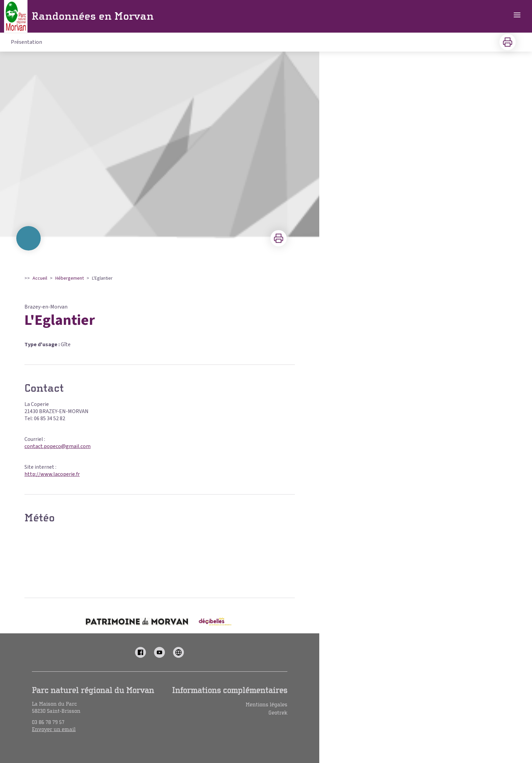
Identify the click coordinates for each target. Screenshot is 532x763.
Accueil (40, 278)
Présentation (26, 42)
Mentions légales (267, 705)
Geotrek (278, 713)
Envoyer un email (54, 729)
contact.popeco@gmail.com (58, 446)
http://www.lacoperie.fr (52, 474)
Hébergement (70, 278)
